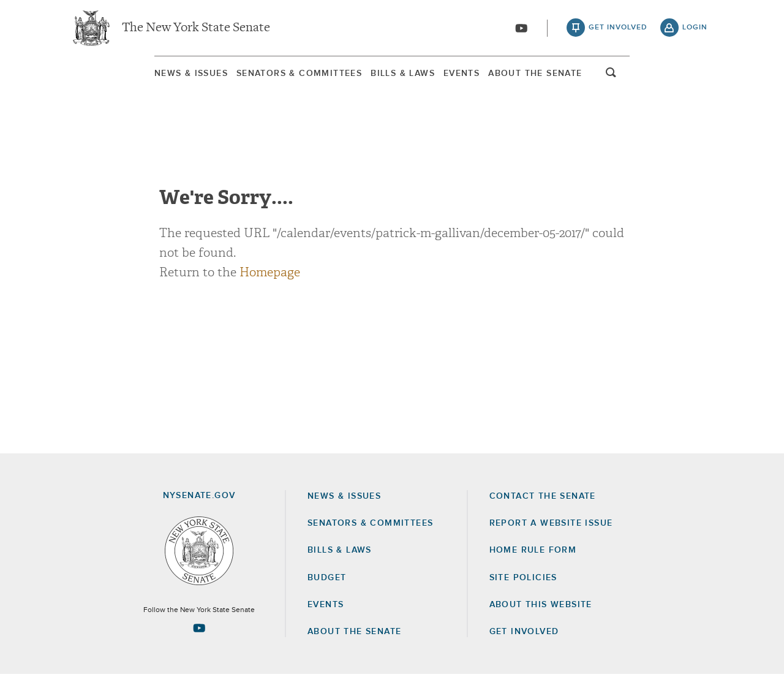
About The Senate (602, 79)
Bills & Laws (395, 79)
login (695, 31)
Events (491, 79)
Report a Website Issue (551, 545)
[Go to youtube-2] (521, 31)
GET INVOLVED (524, 653)
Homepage (270, 294)
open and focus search (695, 81)
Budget (327, 599)
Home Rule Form (533, 572)
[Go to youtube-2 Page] (199, 650)
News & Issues (107, 79)
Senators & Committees (253, 79)
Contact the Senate (543, 518)
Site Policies (523, 599)
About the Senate (354, 653)
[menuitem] (107, 79)
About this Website (541, 626)
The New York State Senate (196, 31)
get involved (618, 31)
